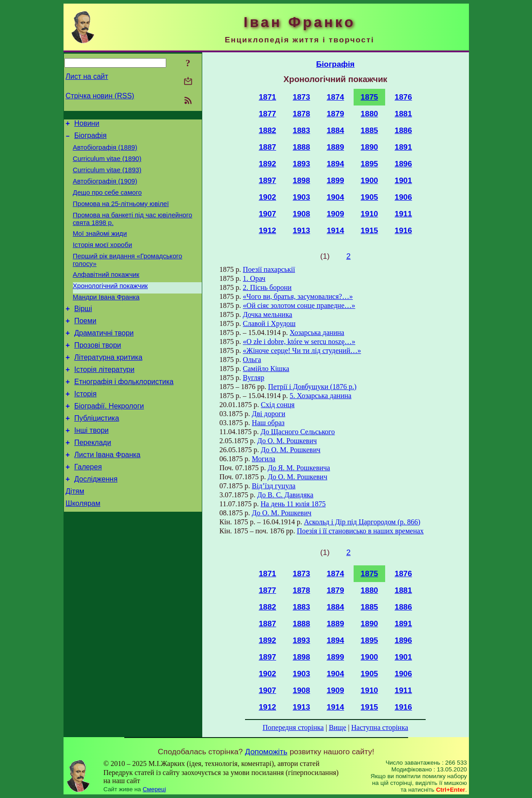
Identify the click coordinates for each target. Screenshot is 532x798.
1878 (302, 114)
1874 (335, 97)
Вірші (83, 330)
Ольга (252, 360)
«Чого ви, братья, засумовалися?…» (298, 296)
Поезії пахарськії (269, 269)
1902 (267, 197)
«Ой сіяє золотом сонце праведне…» (299, 305)
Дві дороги (268, 414)
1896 (403, 164)
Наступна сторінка (380, 727)
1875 (370, 97)
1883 (302, 130)
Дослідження (96, 520)
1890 (370, 147)
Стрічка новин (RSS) (100, 96)
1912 (267, 230)
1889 (335, 147)
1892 (267, 164)
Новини (87, 125)
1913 (302, 230)
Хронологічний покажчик (111, 305)
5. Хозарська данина (321, 396)
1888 (302, 147)
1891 (403, 147)
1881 (403, 114)
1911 (403, 214)
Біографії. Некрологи (109, 438)
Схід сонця (278, 405)
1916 (403, 230)
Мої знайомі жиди (100, 247)
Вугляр (254, 378)
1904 (335, 197)
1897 (267, 180)
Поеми (85, 344)
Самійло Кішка (266, 369)
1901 (403, 180)
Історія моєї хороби (103, 260)
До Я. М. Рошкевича (299, 468)
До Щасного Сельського (298, 432)
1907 (267, 214)
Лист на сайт (87, 76)
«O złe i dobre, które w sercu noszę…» (299, 342)
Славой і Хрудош (269, 323)
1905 (370, 197)
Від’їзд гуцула (274, 486)
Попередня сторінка (293, 727)
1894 (335, 164)
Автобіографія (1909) (105, 189)
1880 (370, 114)
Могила (264, 459)
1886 (403, 130)
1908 (302, 214)
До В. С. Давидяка (285, 495)
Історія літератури (105, 398)
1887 (267, 147)
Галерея (88, 506)
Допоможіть (266, 752)
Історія (86, 425)
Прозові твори (98, 371)
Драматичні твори (104, 357)
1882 (267, 130)
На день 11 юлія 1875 (293, 504)
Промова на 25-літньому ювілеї (121, 215)
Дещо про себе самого (107, 202)
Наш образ (268, 423)
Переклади (93, 479)
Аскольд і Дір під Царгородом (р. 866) (362, 522)
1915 (370, 230)
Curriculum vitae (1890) (107, 164)
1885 (370, 130)
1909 (335, 214)
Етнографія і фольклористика (124, 411)
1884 (335, 130)
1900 (370, 180)
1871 (267, 97)
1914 (335, 230)
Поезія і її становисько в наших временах (360, 531)
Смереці (155, 789)
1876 (403, 97)
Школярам (83, 547)
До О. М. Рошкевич (287, 441)
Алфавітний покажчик (106, 292)
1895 (370, 164)
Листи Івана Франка (107, 493)
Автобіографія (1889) (105, 151)
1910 (370, 214)
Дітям (75, 533)
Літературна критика (108, 384)
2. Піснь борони (267, 287)
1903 (302, 197)
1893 (302, 164)
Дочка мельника (267, 314)
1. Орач (254, 278)
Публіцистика (97, 452)
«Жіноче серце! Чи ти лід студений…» (302, 351)
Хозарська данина (317, 332)
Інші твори (92, 465)
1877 (267, 114)
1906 (403, 197)
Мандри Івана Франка (106, 317)
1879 (335, 114)
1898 (302, 180)
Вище (338, 727)
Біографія (91, 138)
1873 (302, 97)
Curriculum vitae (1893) (107, 177)
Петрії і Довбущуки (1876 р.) (312, 387)
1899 (335, 180)
